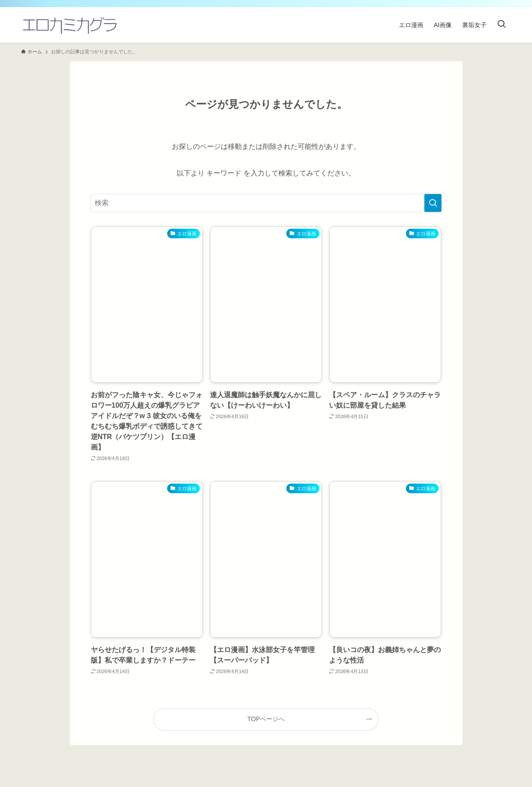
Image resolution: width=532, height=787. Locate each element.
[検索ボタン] (501, 25)
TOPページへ (266, 719)
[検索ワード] (266, 203)
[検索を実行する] (433, 203)
